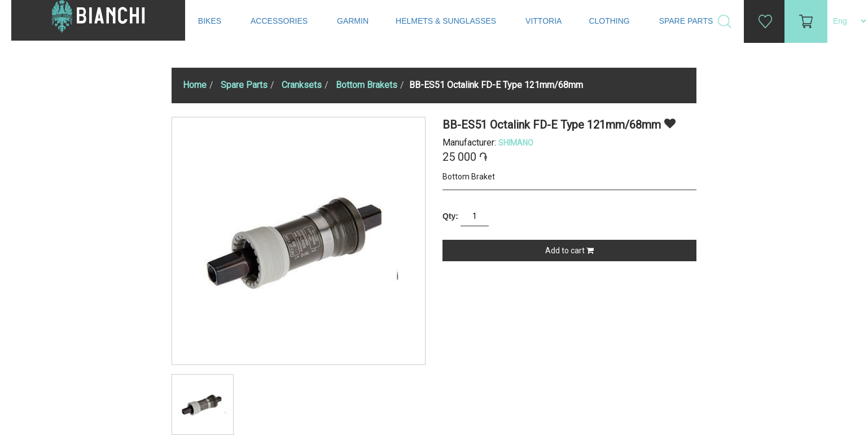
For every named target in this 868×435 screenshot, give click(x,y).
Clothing (610, 21)
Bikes (211, 21)
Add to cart (569, 251)
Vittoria (543, 21)
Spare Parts (687, 21)
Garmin (353, 21)
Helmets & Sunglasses (447, 21)
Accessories (280, 21)
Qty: (450, 216)
